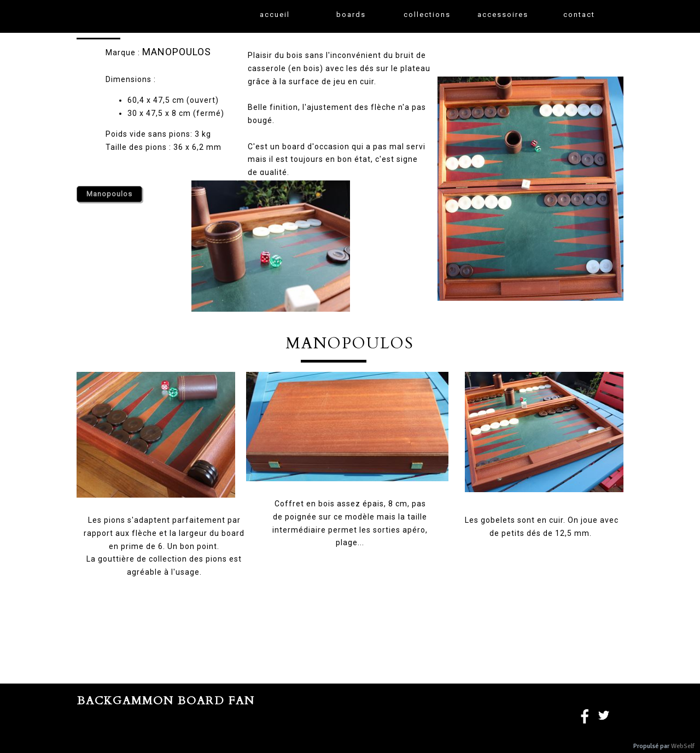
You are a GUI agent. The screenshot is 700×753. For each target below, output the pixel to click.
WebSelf (683, 746)
